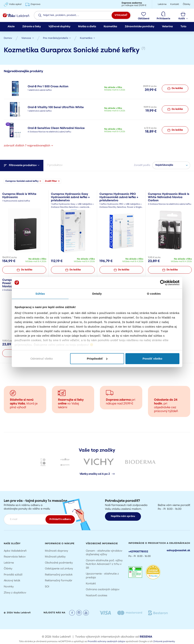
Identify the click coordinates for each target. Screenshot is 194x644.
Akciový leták (12, 581)
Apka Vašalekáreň (15, 551)
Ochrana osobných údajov (103, 590)
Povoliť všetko (153, 359)
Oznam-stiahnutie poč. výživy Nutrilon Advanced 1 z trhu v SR (104, 564)
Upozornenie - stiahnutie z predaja (102, 576)
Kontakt (91, 584)
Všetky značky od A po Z (97, 474)
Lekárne (9, 563)
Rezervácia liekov (15, 557)
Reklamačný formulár (59, 581)
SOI (47, 587)
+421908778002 (138, 551)
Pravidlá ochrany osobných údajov (106, 642)
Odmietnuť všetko (41, 359)
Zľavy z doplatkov (15, 593)
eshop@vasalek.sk (178, 550)
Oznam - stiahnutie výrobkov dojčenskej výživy (104, 553)
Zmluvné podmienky (164, 642)
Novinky (9, 587)
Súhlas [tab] (40, 294)
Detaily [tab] (97, 294)
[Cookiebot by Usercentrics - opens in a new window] (163, 283)
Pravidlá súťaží (13, 575)
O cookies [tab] (154, 294)
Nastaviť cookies (97, 595)
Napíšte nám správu (123, 516)
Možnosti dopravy (56, 551)
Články (8, 569)
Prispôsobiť (97, 359)
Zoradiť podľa (142, 162)
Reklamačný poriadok (59, 575)
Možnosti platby (55, 557)
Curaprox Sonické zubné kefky (23, 178)
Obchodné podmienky (59, 563)
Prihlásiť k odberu (60, 519)
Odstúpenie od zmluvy (59, 569)
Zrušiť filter (52, 178)
